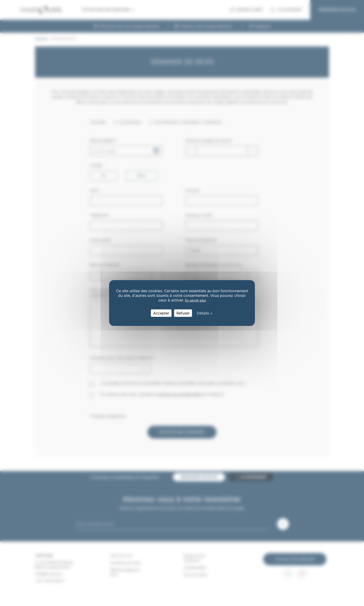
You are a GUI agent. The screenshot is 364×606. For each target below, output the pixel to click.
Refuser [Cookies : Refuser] (183, 313)
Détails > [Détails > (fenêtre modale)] (205, 313)
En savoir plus (195, 300)
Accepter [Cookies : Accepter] (161, 313)
